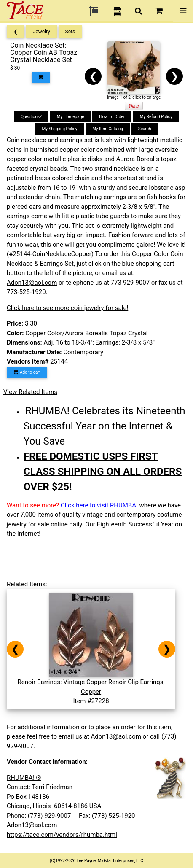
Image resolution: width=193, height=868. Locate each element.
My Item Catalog (108, 129)
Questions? (31, 117)
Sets (70, 32)
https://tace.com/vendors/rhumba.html (62, 835)
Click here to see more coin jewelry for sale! (67, 308)
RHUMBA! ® (24, 778)
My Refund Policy (156, 117)
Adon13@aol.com (32, 283)
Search (145, 129)
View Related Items (30, 392)
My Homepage (71, 117)
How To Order (112, 117)
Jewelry (42, 32)
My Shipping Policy (60, 129)
